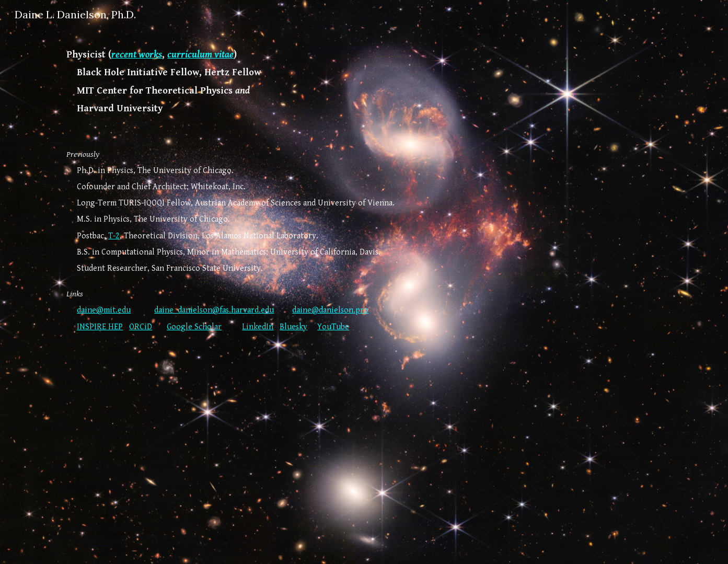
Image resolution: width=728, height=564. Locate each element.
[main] (364, 289)
